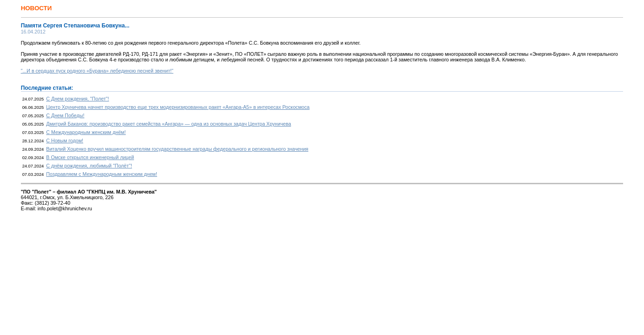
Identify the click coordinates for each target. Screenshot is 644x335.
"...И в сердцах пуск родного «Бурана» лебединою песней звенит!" (97, 71)
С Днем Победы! (65, 115)
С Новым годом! (65, 141)
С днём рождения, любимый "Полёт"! (89, 166)
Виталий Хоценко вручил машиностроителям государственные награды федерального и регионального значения (177, 149)
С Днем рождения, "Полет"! (77, 99)
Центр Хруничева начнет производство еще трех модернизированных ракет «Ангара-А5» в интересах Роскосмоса (178, 107)
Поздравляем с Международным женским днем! (102, 174)
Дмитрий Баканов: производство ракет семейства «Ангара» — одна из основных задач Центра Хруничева (169, 124)
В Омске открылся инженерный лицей (90, 157)
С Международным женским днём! (86, 132)
